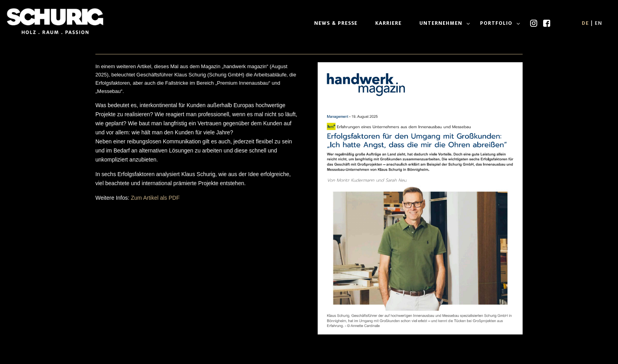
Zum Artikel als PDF (155, 198)
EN (598, 23)
